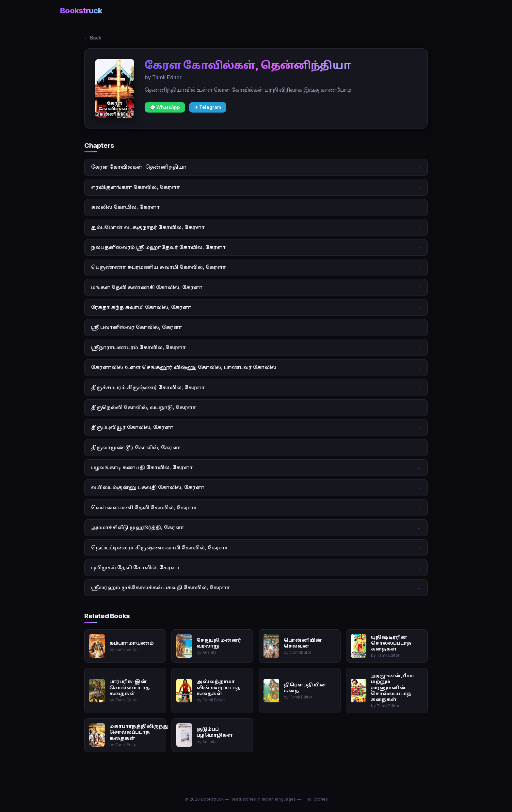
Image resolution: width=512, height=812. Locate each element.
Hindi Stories (315, 799)
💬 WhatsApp (165, 107)
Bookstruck (81, 11)
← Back (93, 38)
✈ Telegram (208, 107)
